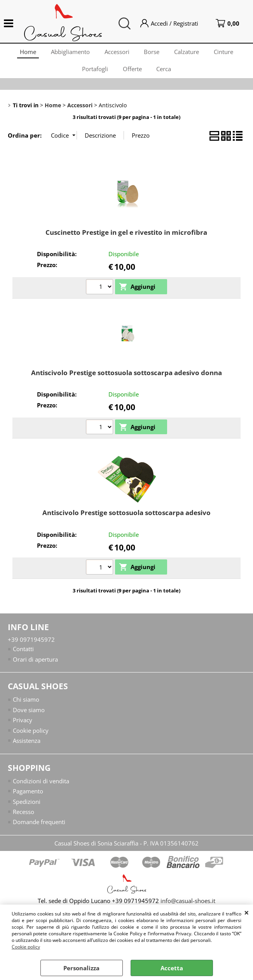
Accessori (117, 52)
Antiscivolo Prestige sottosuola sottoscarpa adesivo (126, 517)
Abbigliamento (69, 52)
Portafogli (94, 72)
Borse (152, 52)
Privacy (23, 725)
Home (26, 52)
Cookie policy (26, 947)
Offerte (132, 72)
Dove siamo (29, 714)
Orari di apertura (35, 664)
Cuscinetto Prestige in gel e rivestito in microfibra (126, 237)
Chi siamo (26, 704)
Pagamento (28, 796)
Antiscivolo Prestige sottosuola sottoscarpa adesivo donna (126, 377)
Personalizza (81, 968)
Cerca (165, 72)
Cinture (226, 52)
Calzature (188, 52)
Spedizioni (27, 806)
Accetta (172, 968)
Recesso (24, 816)
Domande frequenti (39, 826)
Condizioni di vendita (41, 785)
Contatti (23, 653)
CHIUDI (247, 912)
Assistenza (27, 745)
